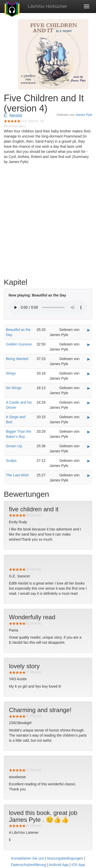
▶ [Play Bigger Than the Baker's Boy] (89, 432)
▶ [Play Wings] (89, 374)
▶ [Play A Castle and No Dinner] (89, 403)
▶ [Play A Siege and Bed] (89, 417)
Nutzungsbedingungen (65, 858)
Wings (11, 373)
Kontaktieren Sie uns (28, 858)
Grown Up (14, 446)
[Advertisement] (48, 222)
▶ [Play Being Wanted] (89, 359)
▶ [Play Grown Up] (89, 446)
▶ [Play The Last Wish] (89, 475)
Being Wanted (17, 359)
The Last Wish (17, 475)
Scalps (11, 461)
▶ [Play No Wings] (89, 388)
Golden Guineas (19, 344)
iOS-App (78, 865)
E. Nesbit (13, 116)
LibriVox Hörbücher (47, 6)
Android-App (59, 865)
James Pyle (84, 115)
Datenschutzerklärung (28, 865)
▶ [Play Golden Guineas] (89, 344)
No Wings (14, 388)
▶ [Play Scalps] (89, 461)
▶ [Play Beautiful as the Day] (89, 330)
